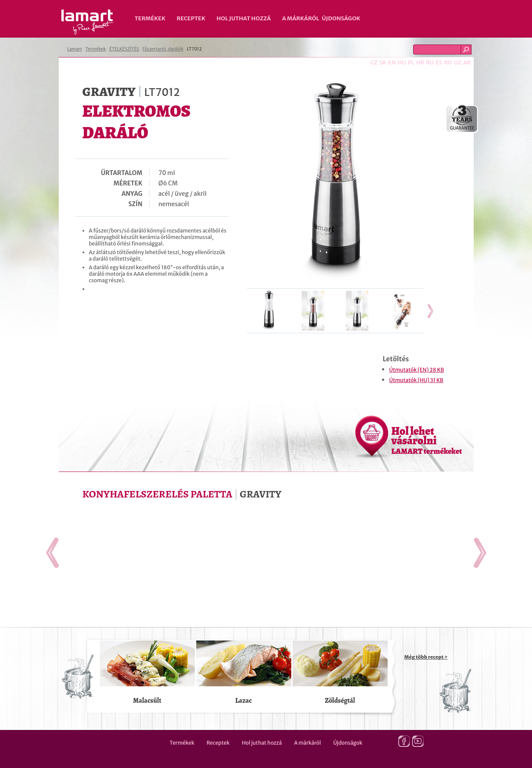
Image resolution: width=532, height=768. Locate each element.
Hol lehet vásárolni (427, 440)
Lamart (88, 22)
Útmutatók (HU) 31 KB (416, 380)
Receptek (191, 18)
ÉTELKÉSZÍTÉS (124, 49)
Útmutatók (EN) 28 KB (417, 370)
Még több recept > (426, 657)
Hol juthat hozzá (244, 18)
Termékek (150, 18)
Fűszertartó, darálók (163, 49)
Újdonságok (341, 18)
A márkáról (301, 18)
